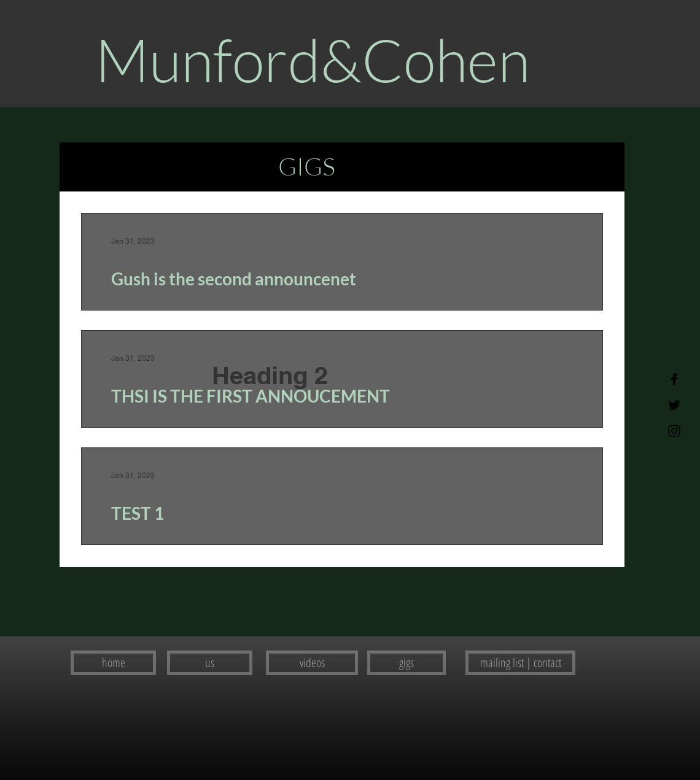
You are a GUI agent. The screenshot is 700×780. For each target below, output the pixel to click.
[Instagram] (674, 431)
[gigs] (406, 663)
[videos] (312, 663)
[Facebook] (674, 379)
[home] (113, 663)
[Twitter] (674, 405)
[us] (210, 663)
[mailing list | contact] (520, 663)
